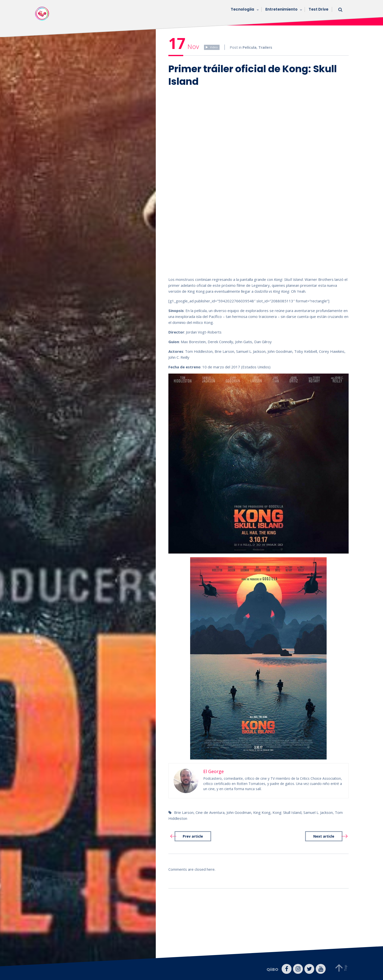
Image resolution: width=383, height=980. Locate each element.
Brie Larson (184, 812)
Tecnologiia (244, 10)
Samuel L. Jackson (318, 812)
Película (249, 47)
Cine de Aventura (210, 812)
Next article (324, 836)
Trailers (265, 47)
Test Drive (318, 9)
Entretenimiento (283, 10)
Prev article (193, 836)
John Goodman (239, 812)
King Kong (262, 812)
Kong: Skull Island (287, 812)
